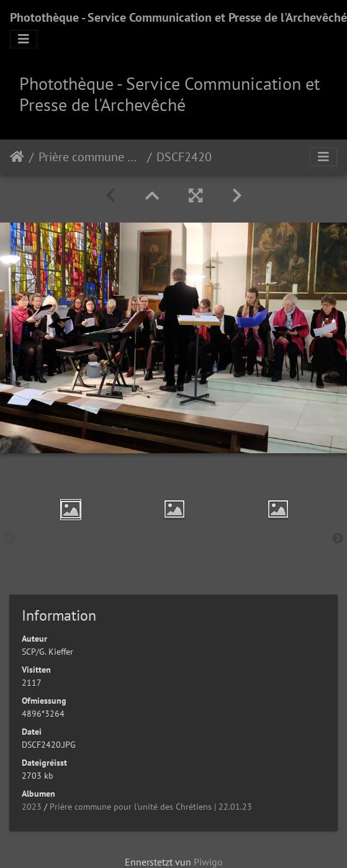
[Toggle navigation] (24, 39)
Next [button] (338, 539)
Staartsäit (17, 157)
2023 (32, 807)
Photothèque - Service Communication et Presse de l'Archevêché (178, 17)
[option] (70, 510)
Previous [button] (9, 539)
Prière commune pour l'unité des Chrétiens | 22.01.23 (90, 157)
